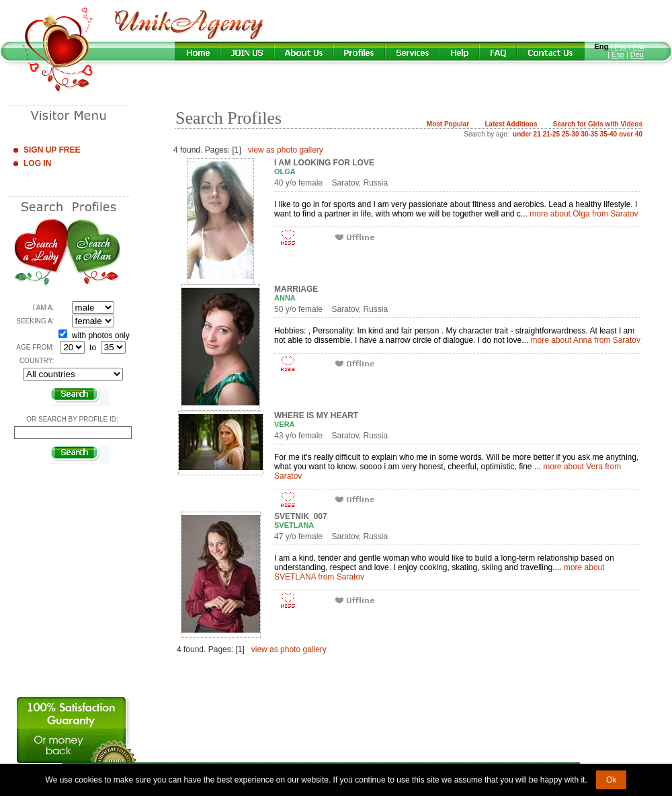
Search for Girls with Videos (598, 124)
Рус (620, 46)
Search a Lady (41, 253)
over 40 (631, 134)
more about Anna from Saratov (586, 340)
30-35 (589, 134)
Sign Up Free (52, 150)
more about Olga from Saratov (584, 214)
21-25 (552, 134)
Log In (37, 163)
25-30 (571, 134)
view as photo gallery (286, 150)
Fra (639, 46)
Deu (637, 54)
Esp (618, 54)
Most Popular (448, 124)
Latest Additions (511, 124)
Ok (611, 780)
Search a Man (94, 253)
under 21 (527, 134)
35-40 (609, 134)
